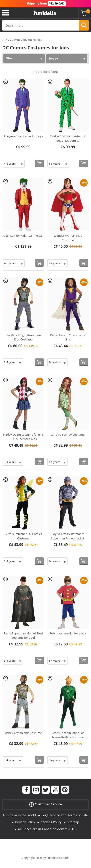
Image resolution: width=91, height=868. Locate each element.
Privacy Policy (25, 822)
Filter (9, 58)
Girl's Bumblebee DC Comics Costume (23, 536)
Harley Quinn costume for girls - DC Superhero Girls (23, 437)
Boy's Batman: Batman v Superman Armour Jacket (68, 536)
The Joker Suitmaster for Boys (23, 136)
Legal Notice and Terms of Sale (65, 815)
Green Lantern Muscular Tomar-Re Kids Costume (68, 735)
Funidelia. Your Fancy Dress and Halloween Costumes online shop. (45, 13)
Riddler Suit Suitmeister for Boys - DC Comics (68, 138)
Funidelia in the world (20, 815)
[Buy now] (39, 163)
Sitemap (73, 822)
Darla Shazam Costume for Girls (68, 337)
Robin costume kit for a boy (68, 633)
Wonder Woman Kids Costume (68, 238)
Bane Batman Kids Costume (23, 733)
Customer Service (45, 804)
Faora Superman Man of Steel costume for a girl (23, 636)
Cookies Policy (51, 822)
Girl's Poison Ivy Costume (68, 435)
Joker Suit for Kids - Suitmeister (23, 236)
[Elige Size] (14, 164)
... (3, 40)
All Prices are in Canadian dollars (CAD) (47, 829)
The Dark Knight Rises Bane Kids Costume (23, 337)
